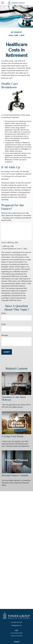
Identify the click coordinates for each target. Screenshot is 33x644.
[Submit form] (7, 352)
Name (4, 313)
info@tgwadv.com (16, 625)
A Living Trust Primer (13, 436)
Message (5, 335)
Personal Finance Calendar (15, 475)
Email (3, 324)
